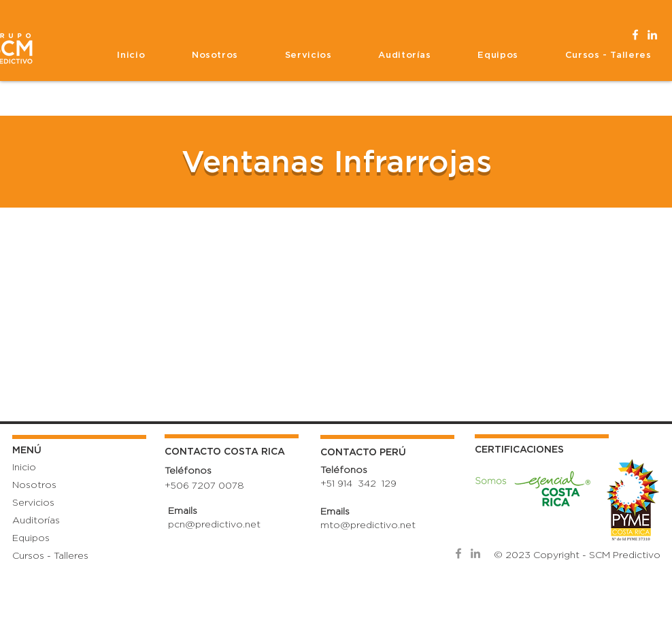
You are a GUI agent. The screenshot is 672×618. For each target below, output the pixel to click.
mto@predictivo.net (368, 525)
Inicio (24, 468)
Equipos (31, 538)
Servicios (33, 503)
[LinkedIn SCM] (652, 35)
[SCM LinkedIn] (475, 553)
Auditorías (36, 521)
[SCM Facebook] (458, 553)
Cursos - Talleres (50, 556)
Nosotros (34, 485)
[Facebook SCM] (635, 35)
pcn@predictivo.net (214, 525)
